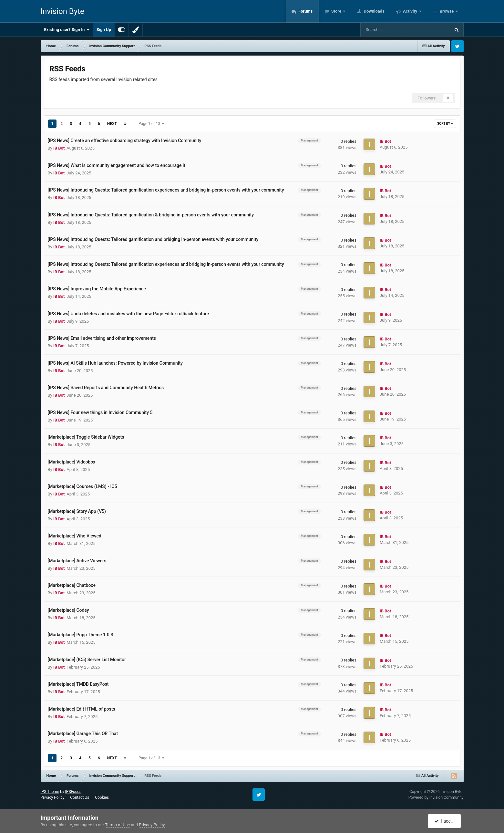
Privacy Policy (53, 797)
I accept (445, 821)
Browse (447, 11)
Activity (410, 11)
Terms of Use (117, 825)
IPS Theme (50, 792)
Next (112, 124)
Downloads (374, 11)
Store (336, 11)
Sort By (445, 124)
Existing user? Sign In (67, 30)
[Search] (389, 30)
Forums (305, 11)
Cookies (102, 797)
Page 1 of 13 (151, 124)
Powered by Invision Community (436, 797)
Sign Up (104, 30)
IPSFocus (73, 792)
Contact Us (80, 797)
